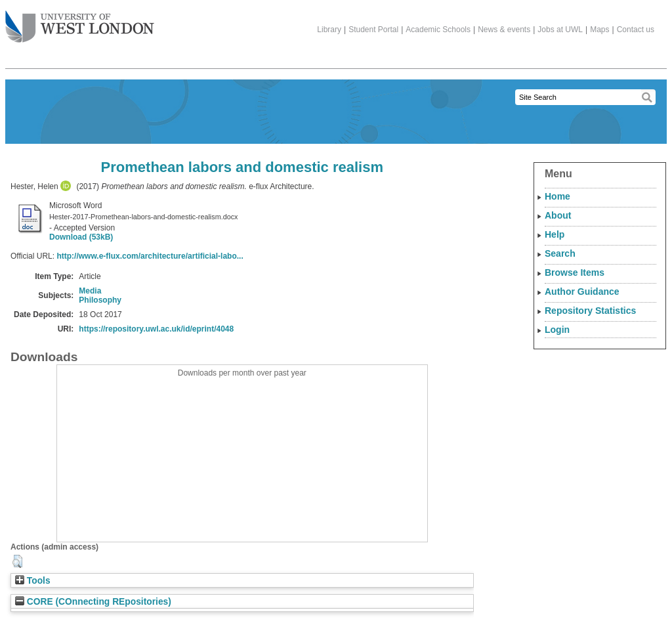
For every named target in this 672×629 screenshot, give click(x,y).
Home (557, 196)
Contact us (636, 30)
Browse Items (575, 272)
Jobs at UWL (560, 30)
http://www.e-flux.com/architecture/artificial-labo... (150, 256)
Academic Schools (438, 30)
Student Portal (373, 30)
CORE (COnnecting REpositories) (93, 602)
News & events (504, 30)
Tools (33, 581)
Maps (599, 30)
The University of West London (80, 22)
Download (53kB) (81, 237)
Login (557, 330)
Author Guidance (582, 292)
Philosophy (100, 300)
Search (560, 253)
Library (329, 30)
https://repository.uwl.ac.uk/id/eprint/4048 (156, 329)
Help (555, 234)
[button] (17, 561)
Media (90, 291)
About (558, 215)
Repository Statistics (590, 311)
